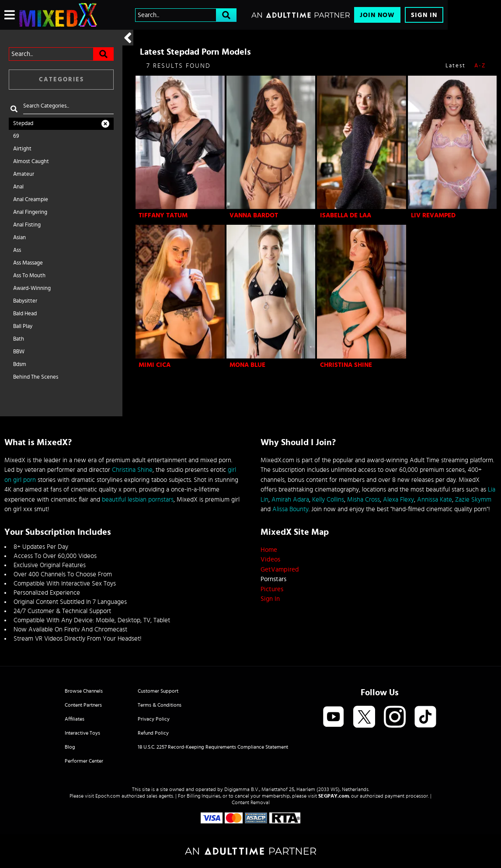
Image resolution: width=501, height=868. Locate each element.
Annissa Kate (435, 500)
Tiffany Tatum (163, 215)
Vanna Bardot (254, 215)
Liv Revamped (433, 215)
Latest (456, 66)
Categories (61, 80)
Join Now (377, 15)
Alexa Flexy (398, 500)
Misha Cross (364, 500)
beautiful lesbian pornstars (138, 500)
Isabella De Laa (346, 215)
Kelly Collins (328, 500)
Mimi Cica (155, 365)
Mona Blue (247, 365)
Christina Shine (346, 365)
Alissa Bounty (291, 509)
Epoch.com (108, 796)
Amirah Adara (290, 500)
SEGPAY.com (334, 796)
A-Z (480, 66)
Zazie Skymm (473, 500)
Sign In (424, 15)
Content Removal (251, 802)
